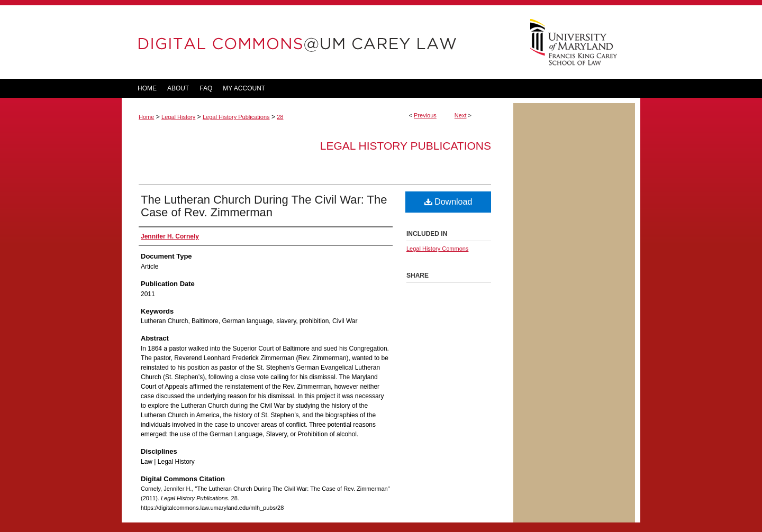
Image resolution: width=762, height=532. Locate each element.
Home (146, 117)
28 (280, 117)
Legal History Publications (236, 117)
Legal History (178, 117)
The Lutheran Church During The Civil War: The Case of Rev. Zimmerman (264, 206)
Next (461, 115)
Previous (425, 115)
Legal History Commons (437, 249)
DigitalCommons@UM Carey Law (317, 42)
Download (448, 202)
